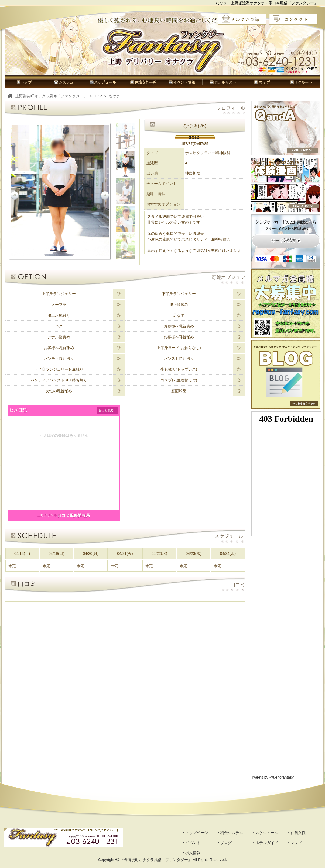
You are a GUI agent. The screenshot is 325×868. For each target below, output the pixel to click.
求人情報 (301, 82)
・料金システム (230, 833)
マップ (262, 82)
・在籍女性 (296, 833)
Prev (15, 195)
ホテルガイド (222, 82)
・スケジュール (265, 833)
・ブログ (224, 843)
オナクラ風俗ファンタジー (164, 50)
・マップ (294, 843)
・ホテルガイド (265, 843)
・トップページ (195, 833)
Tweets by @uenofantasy (273, 777)
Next (105, 195)
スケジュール (103, 82)
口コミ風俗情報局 (74, 515)
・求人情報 (191, 853)
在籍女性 (143, 82)
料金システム (64, 82)
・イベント (191, 843)
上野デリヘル (47, 515)
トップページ (24, 82)
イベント (183, 82)
